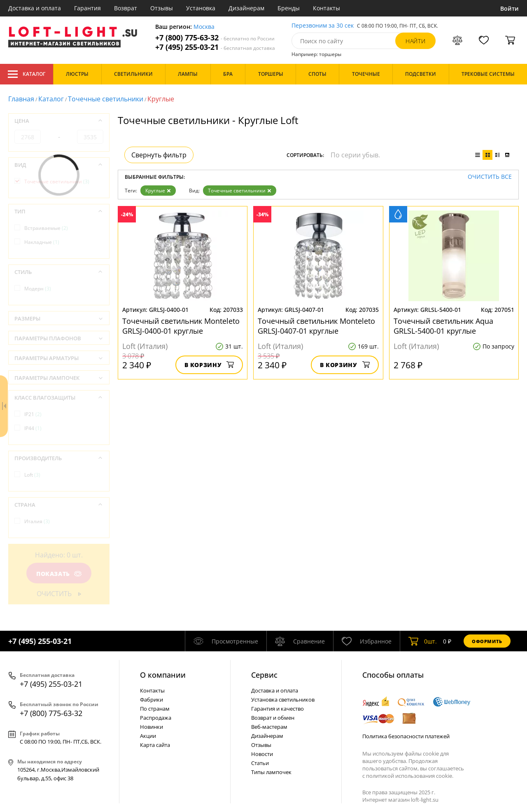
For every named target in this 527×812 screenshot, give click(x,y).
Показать (59, 574)
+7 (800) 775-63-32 (215, 38)
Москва (204, 27)
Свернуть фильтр (159, 155)
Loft (32, 475)
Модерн (38, 289)
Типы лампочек (271, 772)
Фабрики (152, 700)
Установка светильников (283, 700)
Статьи (260, 763)
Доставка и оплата (35, 8)
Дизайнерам (246, 8)
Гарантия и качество (277, 709)
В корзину (209, 365)
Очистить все (490, 177)
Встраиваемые (46, 228)
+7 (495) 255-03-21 (215, 47)
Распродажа (156, 718)
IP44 (33, 428)
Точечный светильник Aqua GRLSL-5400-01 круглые (443, 326)
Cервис (264, 675)
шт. (423, 641)
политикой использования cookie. (410, 776)
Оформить (487, 641)
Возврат (126, 8)
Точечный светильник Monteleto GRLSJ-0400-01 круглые (181, 326)
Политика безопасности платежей (406, 736)
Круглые (158, 191)
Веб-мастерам (269, 727)
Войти (510, 8)
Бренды (289, 8)
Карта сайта (155, 745)
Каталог (27, 74)
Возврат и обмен (273, 718)
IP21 (33, 414)
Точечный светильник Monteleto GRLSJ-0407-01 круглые (316, 326)
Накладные (42, 242)
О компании (163, 675)
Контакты (326, 8)
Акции (148, 736)
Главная (21, 99)
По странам (155, 709)
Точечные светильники (106, 99)
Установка (201, 8)
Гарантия (87, 8)
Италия (37, 521)
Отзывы (162, 8)
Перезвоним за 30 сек (323, 26)
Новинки (152, 727)
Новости (262, 754)
